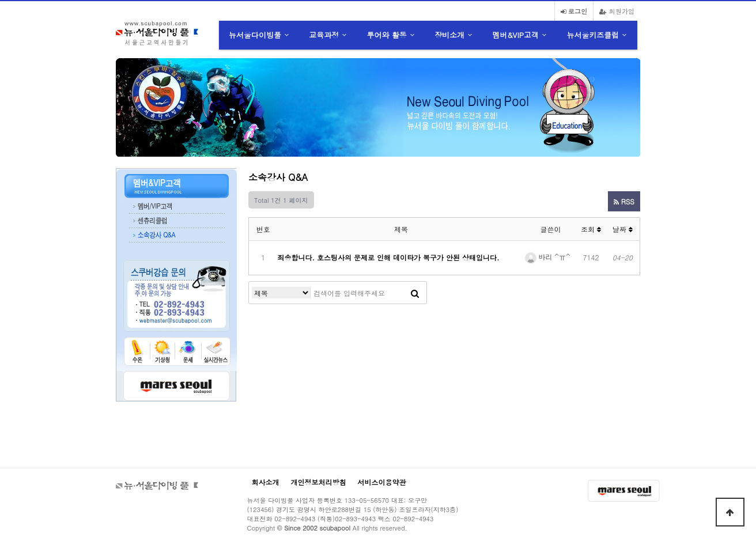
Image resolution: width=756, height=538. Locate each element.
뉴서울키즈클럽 (593, 35)
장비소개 (449, 35)
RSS (624, 201)
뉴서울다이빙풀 (255, 35)
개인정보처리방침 (319, 482)
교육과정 (324, 35)
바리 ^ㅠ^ (548, 257)
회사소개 (266, 482)
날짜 (623, 229)
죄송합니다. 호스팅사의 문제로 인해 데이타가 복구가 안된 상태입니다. (389, 257)
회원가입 (617, 11)
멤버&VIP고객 (515, 35)
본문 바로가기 (0, 0)
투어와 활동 (387, 35)
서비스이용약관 (382, 482)
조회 (591, 229)
